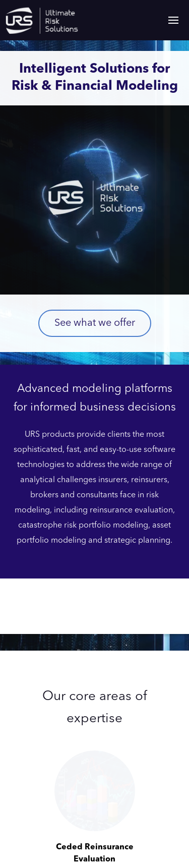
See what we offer (95, 323)
